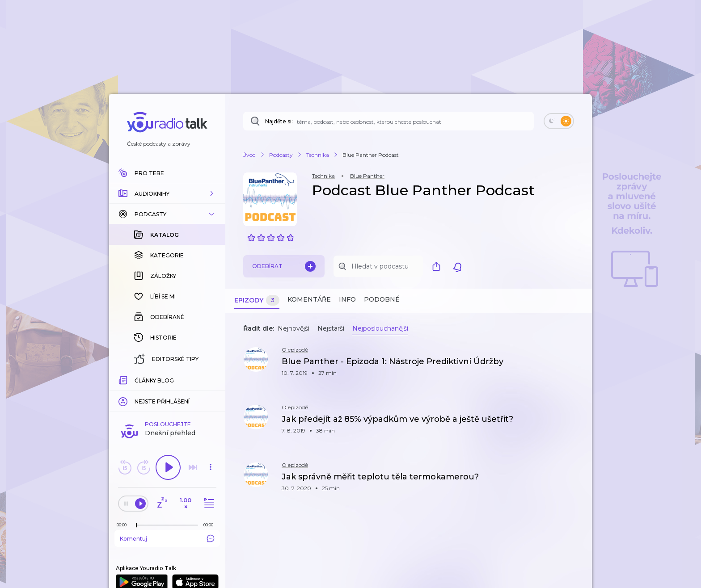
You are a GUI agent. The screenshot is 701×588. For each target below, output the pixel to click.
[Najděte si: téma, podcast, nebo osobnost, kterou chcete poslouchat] (389, 121)
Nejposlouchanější (380, 328)
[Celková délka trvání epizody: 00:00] (211, 379)
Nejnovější (293, 328)
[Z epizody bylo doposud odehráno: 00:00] (124, 379)
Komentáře (309, 299)
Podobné (382, 299)
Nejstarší (331, 328)
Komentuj (167, 393)
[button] (167, 193)
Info (347, 299)
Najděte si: (279, 121)
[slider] (136, 380)
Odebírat (284, 266)
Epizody (257, 300)
